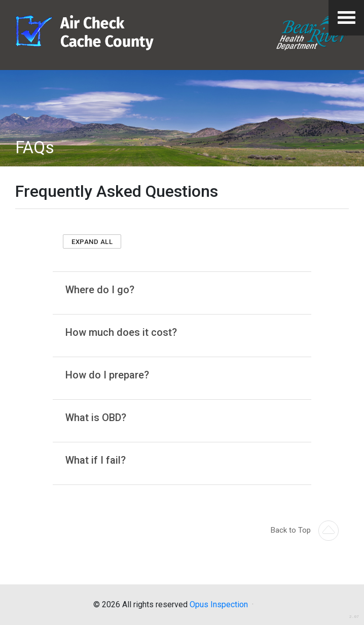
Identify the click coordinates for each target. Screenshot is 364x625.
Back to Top (305, 530)
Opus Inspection (219, 604)
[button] (92, 241)
